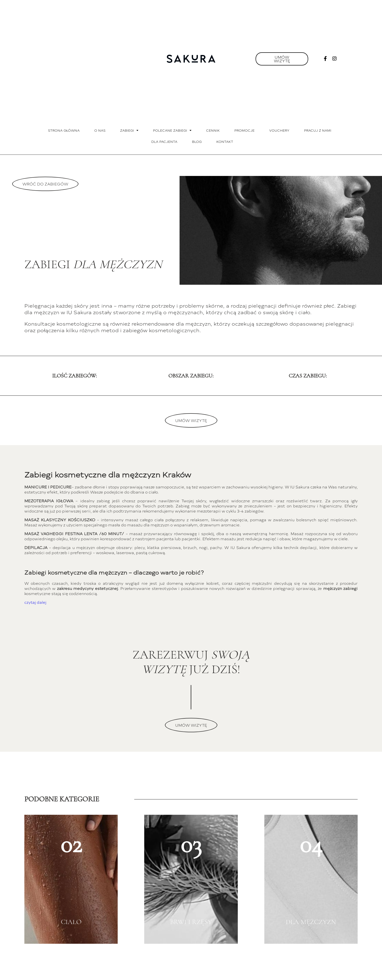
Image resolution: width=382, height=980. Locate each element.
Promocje (244, 130)
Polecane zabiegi (172, 131)
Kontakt (225, 142)
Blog (197, 142)
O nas (100, 130)
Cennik (213, 130)
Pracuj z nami (318, 130)
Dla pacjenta (164, 142)
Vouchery (279, 130)
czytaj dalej (35, 602)
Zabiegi (129, 131)
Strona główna (64, 130)
